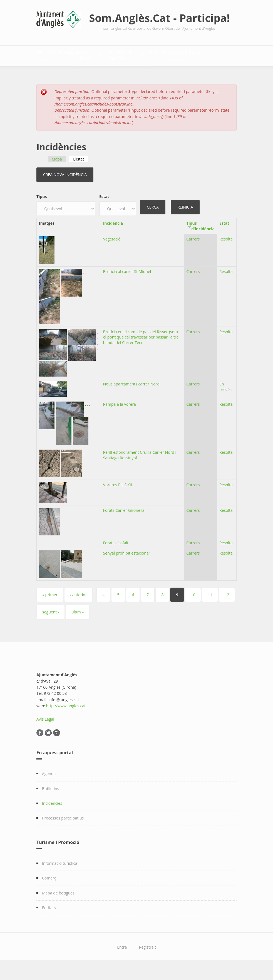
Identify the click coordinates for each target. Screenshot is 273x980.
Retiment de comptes (183, 54)
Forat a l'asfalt (116, 557)
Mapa (57, 173)
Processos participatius (63, 833)
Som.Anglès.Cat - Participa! (160, 18)
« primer (50, 609)
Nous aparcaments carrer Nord (131, 398)
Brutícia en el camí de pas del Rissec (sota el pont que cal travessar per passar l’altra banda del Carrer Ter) (141, 352)
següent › (51, 627)
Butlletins (50, 803)
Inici (47, 54)
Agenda (49, 788)
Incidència (113, 238)
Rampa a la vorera (120, 419)
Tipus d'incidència (200, 240)
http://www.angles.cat (66, 720)
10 (193, 609)
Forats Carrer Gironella (124, 525)
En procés (225, 401)
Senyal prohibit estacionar (127, 567)
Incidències (52, 818)
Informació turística (60, 878)
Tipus (42, 211)
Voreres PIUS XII (118, 499)
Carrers (193, 253)
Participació (56, 72)
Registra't (147, 962)
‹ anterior (78, 609)
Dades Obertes (128, 54)
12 (227, 609)
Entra (122, 962)
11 (210, 609)
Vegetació (112, 253)
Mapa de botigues (58, 907)
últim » (78, 627)
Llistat (81, 173)
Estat (104, 211)
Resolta (226, 253)
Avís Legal (45, 734)
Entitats (49, 922)
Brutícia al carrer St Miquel (127, 286)
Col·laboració (102, 72)
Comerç (49, 893)
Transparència (80, 54)
